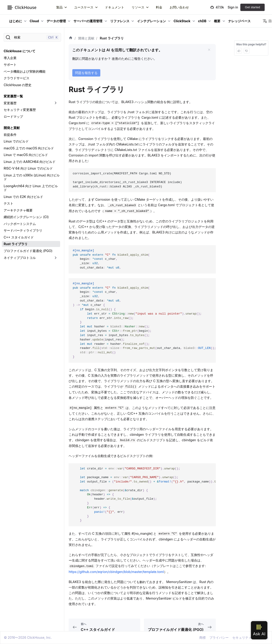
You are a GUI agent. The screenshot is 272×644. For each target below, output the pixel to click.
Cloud (34, 21)
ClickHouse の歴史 (18, 85)
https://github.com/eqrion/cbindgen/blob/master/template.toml (116, 572)
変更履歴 (10, 103)
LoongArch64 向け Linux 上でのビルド (31, 188)
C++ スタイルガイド (19, 237)
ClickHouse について (20, 51)
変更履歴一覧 (13, 96)
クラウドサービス (17, 78)
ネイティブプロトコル (20, 258)
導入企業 (10, 58)
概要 (217, 21)
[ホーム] (71, 38)
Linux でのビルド (16, 141)
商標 (202, 637)
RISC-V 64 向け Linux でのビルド (28, 168)
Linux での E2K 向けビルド (23, 197)
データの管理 (56, 21)
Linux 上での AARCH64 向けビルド (30, 162)
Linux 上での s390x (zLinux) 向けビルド (32, 177)
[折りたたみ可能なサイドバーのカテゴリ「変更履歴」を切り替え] (56, 103)
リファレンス (120, 21)
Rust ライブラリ (16, 244)
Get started (252, 7)
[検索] (32, 37)
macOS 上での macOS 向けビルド (29, 148)
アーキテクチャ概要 (18, 210)
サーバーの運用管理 (88, 21)
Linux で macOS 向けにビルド (26, 155)
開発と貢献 (12, 128)
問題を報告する (86, 73)
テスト (8, 203)
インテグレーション (151, 21)
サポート (10, 64)
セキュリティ (242, 637)
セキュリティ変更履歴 (20, 110)
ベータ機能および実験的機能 (25, 71)
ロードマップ (13, 116)
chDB (202, 21)
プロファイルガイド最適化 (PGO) (28, 251)
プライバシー (219, 637)
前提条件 (10, 135)
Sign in (233, 7)
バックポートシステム (20, 224)
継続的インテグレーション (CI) (26, 217)
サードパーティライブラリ (23, 230)
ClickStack (182, 21)
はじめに (16, 21)
